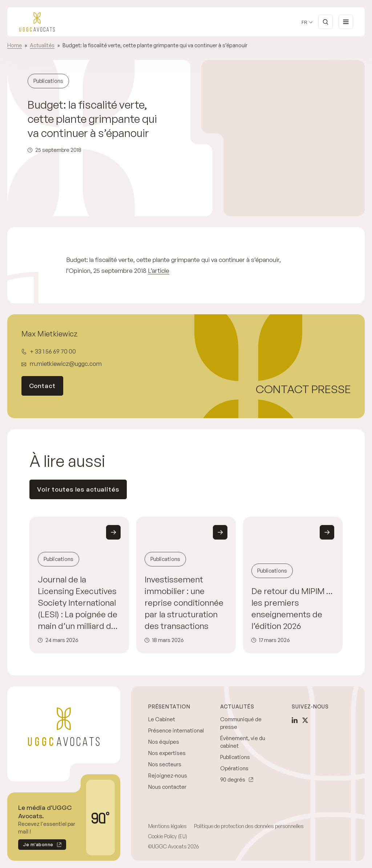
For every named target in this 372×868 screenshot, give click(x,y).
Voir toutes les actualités (78, 489)
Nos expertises (167, 753)
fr (304, 22)
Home (15, 45)
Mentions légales (167, 826)
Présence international (176, 730)
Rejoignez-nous (168, 776)
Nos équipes (164, 742)
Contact (42, 386)
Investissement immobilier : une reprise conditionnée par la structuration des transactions (184, 602)
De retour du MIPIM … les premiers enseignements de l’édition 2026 (292, 608)
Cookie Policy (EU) (168, 836)
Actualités (42, 45)
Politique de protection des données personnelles (249, 826)
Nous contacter (167, 787)
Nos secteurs (165, 764)
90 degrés (233, 780)
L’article (159, 271)
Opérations (234, 768)
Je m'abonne (36, 846)
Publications (235, 757)
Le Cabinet (162, 719)
